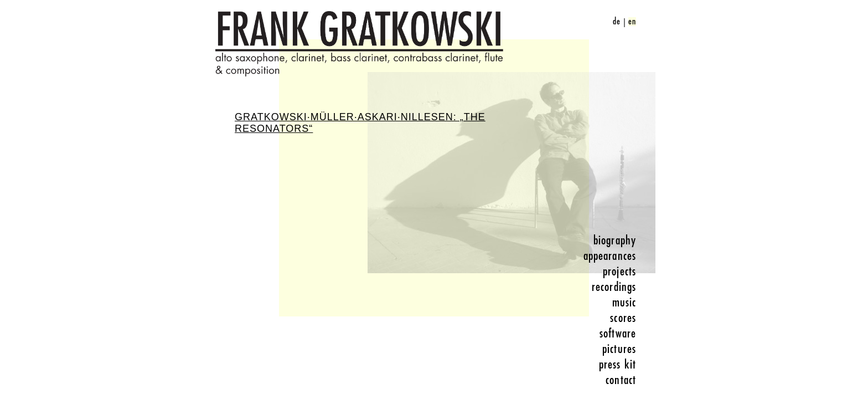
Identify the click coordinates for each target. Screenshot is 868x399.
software (618, 334)
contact (621, 380)
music (624, 303)
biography (615, 241)
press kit (618, 365)
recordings (614, 287)
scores (623, 318)
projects (619, 272)
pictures (619, 349)
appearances (610, 256)
